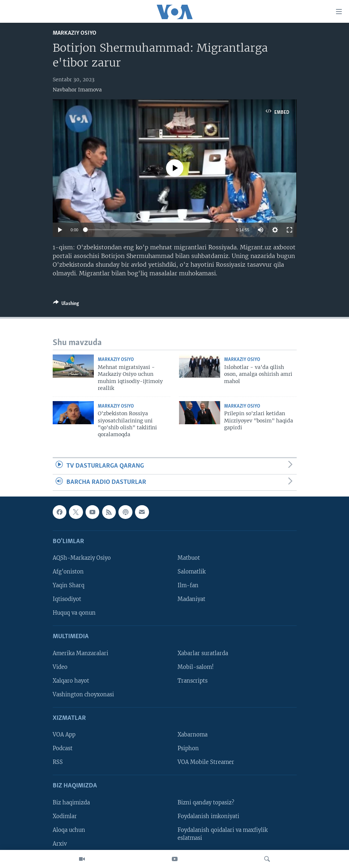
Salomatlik (192, 572)
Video (60, 667)
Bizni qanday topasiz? (206, 803)
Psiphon (188, 749)
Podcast (63, 749)
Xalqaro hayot (71, 681)
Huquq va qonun (74, 613)
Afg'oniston (68, 572)
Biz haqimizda (71, 803)
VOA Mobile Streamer (206, 762)
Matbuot (189, 558)
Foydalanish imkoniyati (208, 816)
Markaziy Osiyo (75, 33)
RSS (58, 762)
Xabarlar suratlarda (203, 653)
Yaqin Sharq (69, 586)
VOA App (64, 735)
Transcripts (193, 681)
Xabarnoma (193, 735)
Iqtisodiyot (67, 600)
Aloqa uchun (69, 830)
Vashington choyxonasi (83, 695)
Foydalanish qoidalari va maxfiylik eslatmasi (223, 834)
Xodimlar (65, 816)
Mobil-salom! (196, 667)
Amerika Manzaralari (80, 653)
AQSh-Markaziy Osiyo (82, 558)
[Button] (66, 305)
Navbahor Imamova (77, 90)
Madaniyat (191, 600)
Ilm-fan (188, 586)
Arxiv (60, 844)
